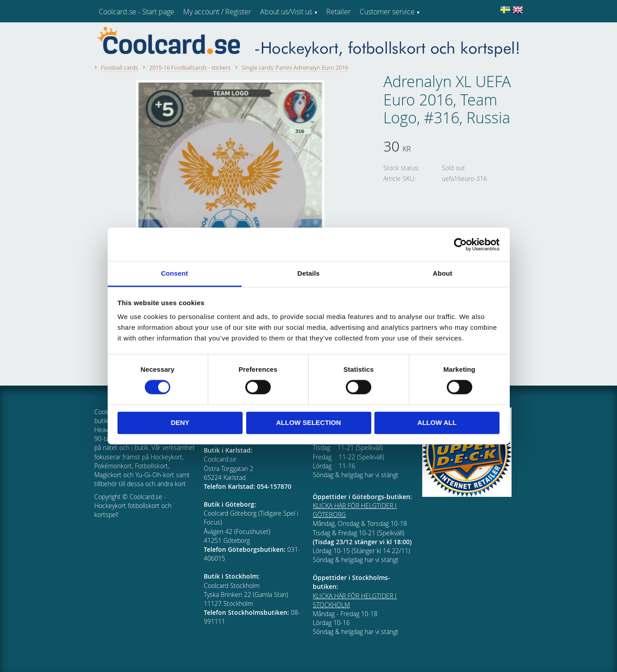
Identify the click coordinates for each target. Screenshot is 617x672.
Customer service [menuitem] (387, 12)
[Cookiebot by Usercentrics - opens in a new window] (460, 244)
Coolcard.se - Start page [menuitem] (136, 12)
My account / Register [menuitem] (217, 12)
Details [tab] (309, 273)
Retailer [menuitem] (338, 12)
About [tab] (443, 273)
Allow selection (308, 422)
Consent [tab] (174, 273)
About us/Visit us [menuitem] (286, 12)
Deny (180, 422)
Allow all (437, 422)
